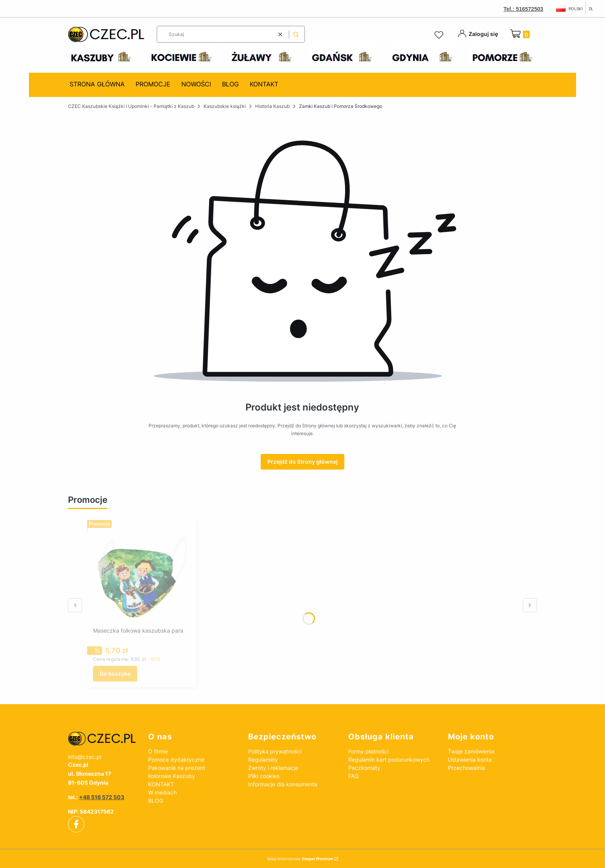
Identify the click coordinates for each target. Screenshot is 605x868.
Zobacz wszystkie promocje (154, 500)
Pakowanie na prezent (177, 768)
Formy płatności (368, 751)
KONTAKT (161, 784)
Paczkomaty (364, 768)
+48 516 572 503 (102, 797)
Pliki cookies (264, 776)
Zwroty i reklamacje (273, 768)
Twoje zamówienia (471, 751)
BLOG (156, 801)
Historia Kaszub (272, 106)
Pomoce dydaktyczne (176, 759)
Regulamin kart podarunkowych (389, 759)
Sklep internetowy (300, 859)
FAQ (354, 776)
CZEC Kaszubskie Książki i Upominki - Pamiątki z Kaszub (131, 106)
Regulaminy (263, 759)
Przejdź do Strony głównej (302, 462)
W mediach (162, 792)
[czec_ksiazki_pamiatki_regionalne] (102, 739)
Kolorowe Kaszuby (172, 776)
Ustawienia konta (470, 759)
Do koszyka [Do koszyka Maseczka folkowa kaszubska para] (115, 673)
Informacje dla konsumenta (283, 784)
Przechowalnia (466, 768)
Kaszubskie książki (225, 106)
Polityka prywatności (275, 751)
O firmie (158, 751)
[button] (296, 34)
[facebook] (76, 824)
